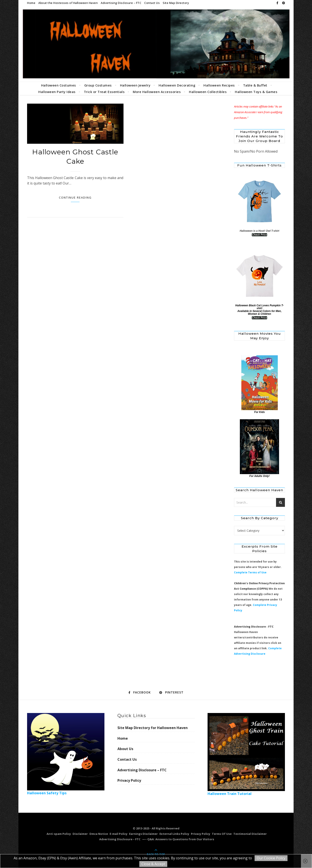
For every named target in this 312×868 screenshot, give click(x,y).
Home (31, 3)
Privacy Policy (129, 780)
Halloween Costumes (59, 85)
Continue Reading (75, 197)
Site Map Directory (176, 3)
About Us (125, 749)
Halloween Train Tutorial (246, 755)
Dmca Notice (99, 834)
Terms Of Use (222, 834)
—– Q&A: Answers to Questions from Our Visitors (178, 839)
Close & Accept (153, 864)
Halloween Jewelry (135, 85)
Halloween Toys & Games (256, 92)
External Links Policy (174, 834)
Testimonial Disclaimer (250, 834)
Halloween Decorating (177, 85)
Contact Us (152, 3)
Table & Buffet (255, 85)
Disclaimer (80, 834)
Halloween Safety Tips (66, 754)
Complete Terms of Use (250, 572)
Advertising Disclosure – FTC (121, 3)
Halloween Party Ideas (57, 92)
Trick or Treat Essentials (104, 92)
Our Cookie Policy (271, 858)
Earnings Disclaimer (143, 834)
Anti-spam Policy (59, 834)
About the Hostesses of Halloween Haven (68, 3)
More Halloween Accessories (157, 92)
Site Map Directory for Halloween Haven (153, 728)
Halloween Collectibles (208, 92)
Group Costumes (98, 85)
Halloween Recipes (219, 85)
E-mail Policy (119, 834)
